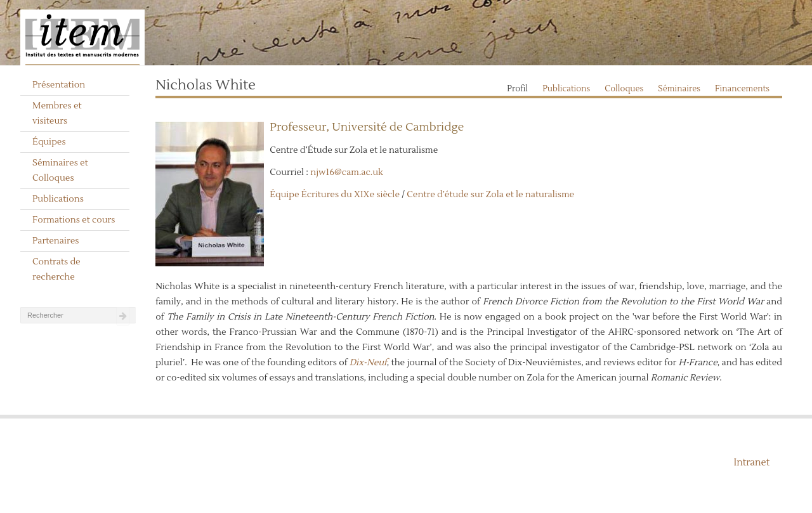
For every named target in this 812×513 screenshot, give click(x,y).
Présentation (59, 85)
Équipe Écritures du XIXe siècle (335, 195)
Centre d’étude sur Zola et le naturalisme (490, 195)
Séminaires (679, 89)
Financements (742, 89)
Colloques (624, 89)
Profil (517, 89)
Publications (58, 199)
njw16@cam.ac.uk (347, 172)
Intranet (751, 463)
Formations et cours (74, 220)
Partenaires (56, 241)
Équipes (49, 142)
